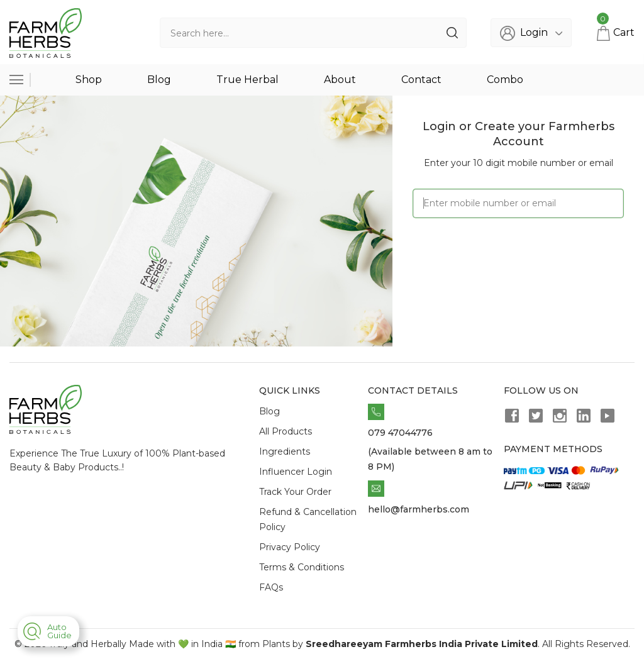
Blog (159, 80)
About (340, 80)
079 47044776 (400, 433)
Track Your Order (295, 492)
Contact (421, 80)
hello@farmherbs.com (419, 509)
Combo (505, 80)
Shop (89, 80)
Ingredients (285, 451)
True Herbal (247, 80)
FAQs (271, 587)
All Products (286, 431)
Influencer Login (296, 472)
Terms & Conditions (302, 567)
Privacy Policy (290, 547)
